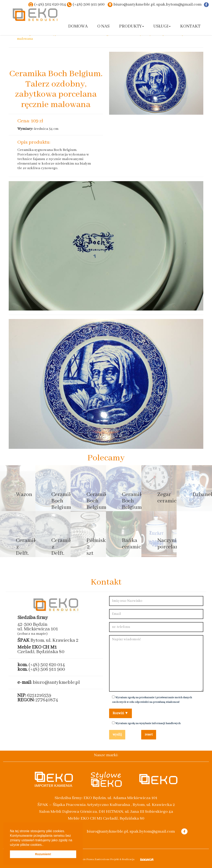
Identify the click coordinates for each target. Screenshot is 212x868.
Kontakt (190, 26)
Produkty (131, 26)
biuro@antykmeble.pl (56, 682)
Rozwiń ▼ (120, 713)
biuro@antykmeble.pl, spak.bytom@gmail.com (158, 4)
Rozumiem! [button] (43, 854)
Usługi (162, 26)
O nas (103, 26)
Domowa (78, 26)
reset (149, 735)
